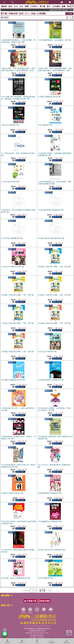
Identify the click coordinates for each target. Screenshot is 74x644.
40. (46, 578)
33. (12, 493)
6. (49, 97)
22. (54, 323)
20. (54, 295)
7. (10, 125)
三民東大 (34, 6)
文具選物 (56, 6)
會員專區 (67, 641)
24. (47, 352)
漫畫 (63, 6)
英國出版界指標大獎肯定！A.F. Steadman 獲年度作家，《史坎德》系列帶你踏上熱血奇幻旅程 (65, 10)
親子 (49, 6)
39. (16, 578)
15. (12, 238)
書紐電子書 (12, 23)
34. (50, 493)
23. (17, 352)
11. (10, 182)
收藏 (37, 641)
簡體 (27, 6)
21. (17, 323)
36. (50, 521)
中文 (16, 6)
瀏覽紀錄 (52, 641)
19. (17, 295)
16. (51, 238)
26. (51, 380)
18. (54, 267)
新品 (10, 6)
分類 (69, 13)
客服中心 (22, 641)
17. (13, 267)
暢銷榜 (4, 6)
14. (51, 210)
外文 (21, 6)
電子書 (42, 6)
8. (45, 125)
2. (55, 40)
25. (13, 380)
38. (52, 550)
